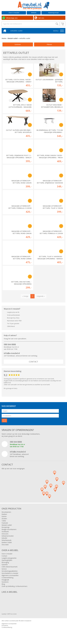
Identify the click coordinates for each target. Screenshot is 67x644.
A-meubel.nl (27, 621)
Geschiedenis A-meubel (10, 573)
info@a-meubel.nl (12, 353)
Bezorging (5, 562)
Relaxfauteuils (7, 540)
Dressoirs (5, 534)
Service (4, 569)
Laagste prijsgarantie (9, 558)
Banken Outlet (7, 542)
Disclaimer (5, 626)
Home (4, 38)
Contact (33, 362)
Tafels (4, 521)
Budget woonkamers (9, 529)
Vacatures (5, 582)
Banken (4, 514)
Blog (3, 584)
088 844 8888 (10, 344)
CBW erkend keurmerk (10, 567)
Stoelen (4, 519)
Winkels (34, 13)
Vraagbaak (5, 580)
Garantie (5, 565)
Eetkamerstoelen (8, 536)
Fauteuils (5, 523)
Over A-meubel (14, 13)
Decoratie (5, 545)
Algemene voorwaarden (10, 575)
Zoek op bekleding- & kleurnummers (14, 586)
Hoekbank (5, 532)
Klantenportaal (53, 13)
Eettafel (4, 538)
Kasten (4, 516)
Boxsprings (6, 527)
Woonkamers (6, 512)
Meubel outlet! (13, 38)
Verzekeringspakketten (10, 571)
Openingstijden (7, 560)
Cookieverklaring (7, 578)
